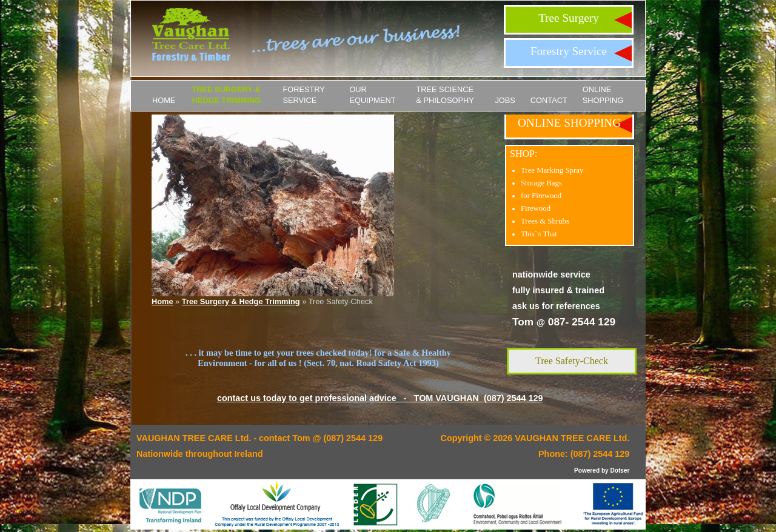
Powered (587, 470)
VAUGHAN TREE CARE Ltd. (572, 438)
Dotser (620, 470)
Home (164, 100)
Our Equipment (372, 95)
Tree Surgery (569, 18)
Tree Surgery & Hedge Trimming (226, 95)
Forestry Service (569, 51)
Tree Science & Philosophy (445, 95)
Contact (549, 100)
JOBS (505, 100)
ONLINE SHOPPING (603, 95)
